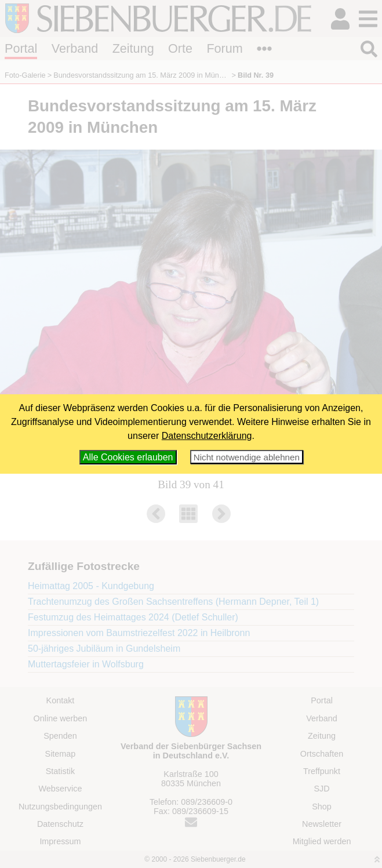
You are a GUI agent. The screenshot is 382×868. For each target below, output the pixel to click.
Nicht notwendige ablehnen (247, 457)
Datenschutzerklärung (207, 436)
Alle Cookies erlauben (128, 457)
